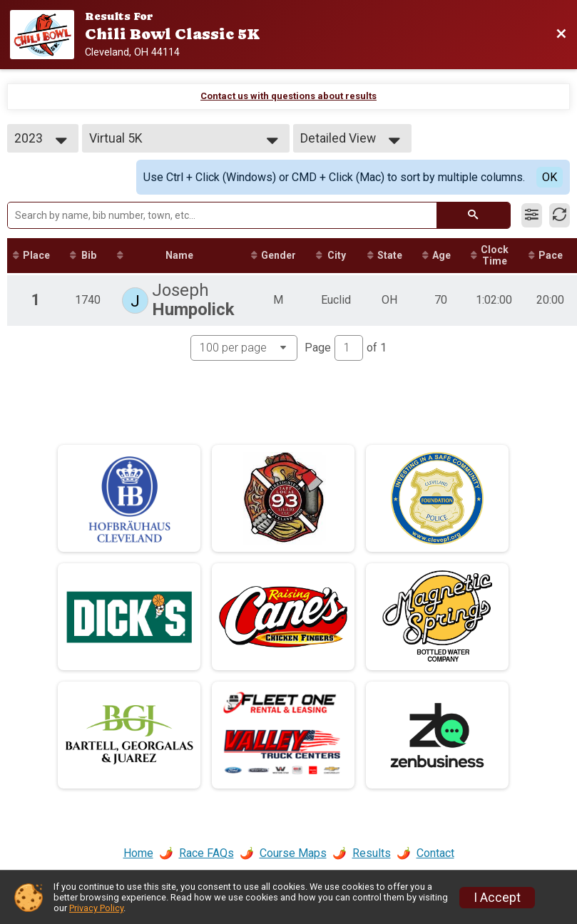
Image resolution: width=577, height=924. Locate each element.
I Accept (497, 898)
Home (138, 853)
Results (372, 853)
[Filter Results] (532, 215)
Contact (435, 853)
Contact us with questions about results (288, 96)
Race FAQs (206, 853)
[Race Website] (47, 35)
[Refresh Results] (560, 215)
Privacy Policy (96, 908)
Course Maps (293, 853)
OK (550, 177)
